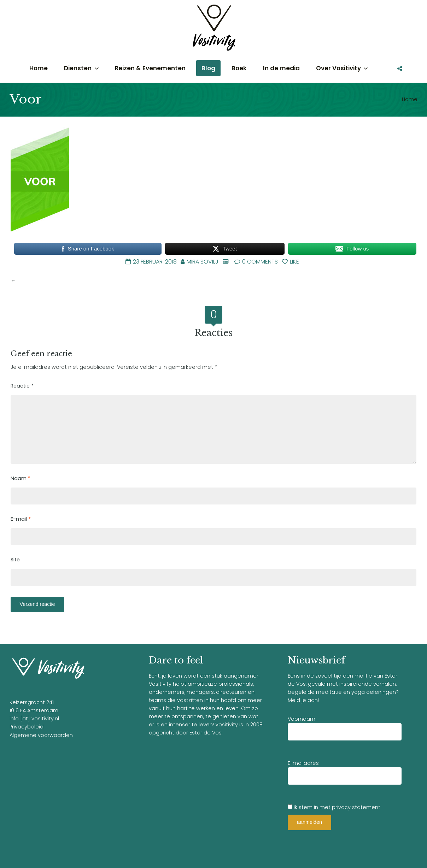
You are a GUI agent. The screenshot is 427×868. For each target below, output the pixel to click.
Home (410, 99)
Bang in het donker (41, 281)
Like (291, 262)
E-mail (21, 519)
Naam (21, 478)
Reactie (22, 386)
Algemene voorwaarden (41, 735)
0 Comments (256, 262)
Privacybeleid (27, 727)
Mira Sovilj (203, 262)
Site (15, 560)
